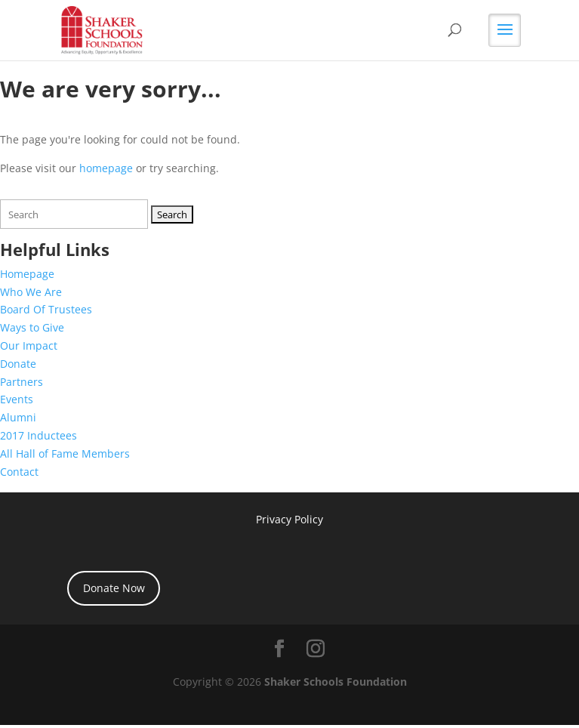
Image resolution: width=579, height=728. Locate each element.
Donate (18, 364)
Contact (19, 472)
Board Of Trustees (46, 309)
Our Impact (29, 345)
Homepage (27, 274)
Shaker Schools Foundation (336, 682)
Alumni (18, 417)
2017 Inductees (38, 435)
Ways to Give (32, 327)
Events (17, 399)
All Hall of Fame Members (65, 453)
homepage (106, 168)
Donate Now (114, 588)
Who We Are (31, 292)
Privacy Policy (289, 519)
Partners (22, 382)
